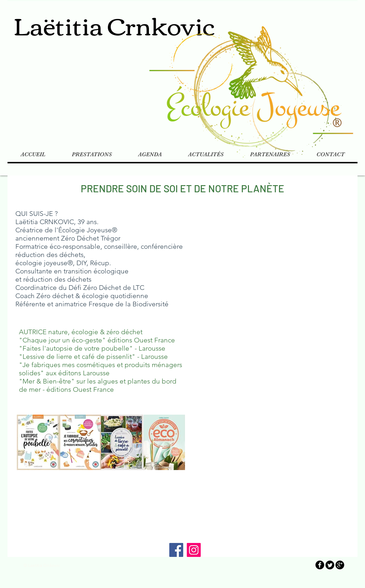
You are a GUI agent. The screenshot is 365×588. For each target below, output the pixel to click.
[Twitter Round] (330, 565)
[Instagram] (194, 550)
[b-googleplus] (340, 565)
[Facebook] (176, 550)
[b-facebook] (320, 565)
